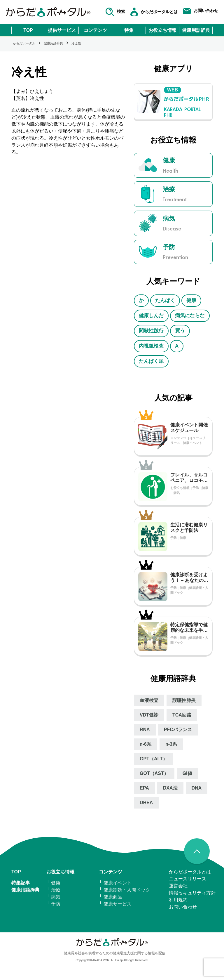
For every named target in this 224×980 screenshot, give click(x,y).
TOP (28, 30)
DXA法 (170, 788)
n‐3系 (171, 744)
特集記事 (21, 883)
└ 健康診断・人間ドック (125, 890)
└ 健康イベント (115, 883)
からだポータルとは (190, 872)
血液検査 (149, 700)
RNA (145, 730)
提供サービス (62, 30)
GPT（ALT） (154, 759)
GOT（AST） (154, 773)
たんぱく (165, 300)
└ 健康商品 (111, 897)
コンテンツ (95, 30)
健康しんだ (151, 316)
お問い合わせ (183, 907)
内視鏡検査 (151, 346)
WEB (173, 90)
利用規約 (178, 900)
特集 (129, 30)
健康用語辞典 (196, 30)
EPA (144, 788)
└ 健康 (53, 883)
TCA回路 (182, 715)
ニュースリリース (188, 879)
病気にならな (190, 316)
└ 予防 (53, 904)
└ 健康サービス (115, 904)
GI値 (187, 773)
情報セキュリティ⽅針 (192, 893)
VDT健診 (149, 715)
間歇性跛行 (151, 331)
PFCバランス (178, 730)
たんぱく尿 (151, 361)
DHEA (146, 803)
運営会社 (178, 886)
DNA (197, 788)
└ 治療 (53, 890)
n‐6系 (146, 744)
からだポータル (24, 43)
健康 (191, 300)
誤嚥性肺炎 (184, 700)
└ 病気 (53, 897)
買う (180, 331)
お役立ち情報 (162, 30)
